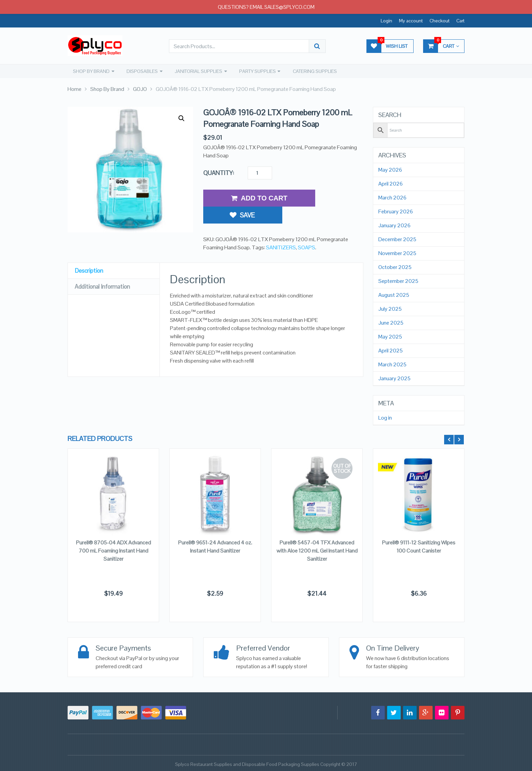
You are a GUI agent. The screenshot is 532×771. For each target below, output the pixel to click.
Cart (460, 21)
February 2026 (396, 211)
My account (411, 21)
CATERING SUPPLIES (313, 71)
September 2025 (398, 281)
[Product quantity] (260, 173)
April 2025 (391, 350)
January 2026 (394, 225)
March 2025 (392, 364)
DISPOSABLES (141, 71)
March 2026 (392, 197)
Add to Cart (259, 198)
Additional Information (104, 274)
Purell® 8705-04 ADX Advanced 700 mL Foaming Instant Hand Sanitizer (113, 550)
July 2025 (390, 309)
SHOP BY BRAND (91, 71)
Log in (385, 418)
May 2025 (390, 336)
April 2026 (391, 184)
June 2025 (391, 323)
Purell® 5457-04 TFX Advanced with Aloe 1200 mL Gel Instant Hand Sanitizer (317, 550)
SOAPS (307, 229)
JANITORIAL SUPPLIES (197, 71)
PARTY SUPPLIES (256, 71)
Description (90, 258)
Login (386, 21)
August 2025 (394, 295)
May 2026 (390, 170)
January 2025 (394, 378)
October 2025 (395, 267)
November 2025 (397, 253)
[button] (182, 118)
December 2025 (397, 239)
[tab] (114, 258)
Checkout (440, 21)
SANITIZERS (281, 229)
